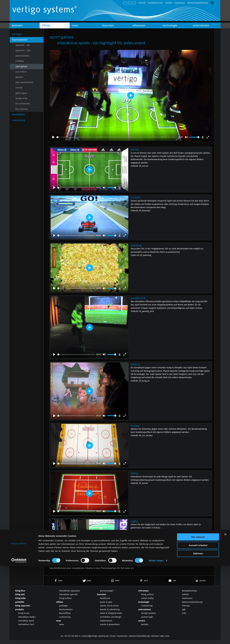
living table (20, 602)
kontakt (142, 3)
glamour (19, 77)
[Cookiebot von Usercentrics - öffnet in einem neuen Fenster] (19, 638)
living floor (20, 595)
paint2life (20, 606)
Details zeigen (156, 638)
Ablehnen (198, 631)
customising (18, 120)
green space (21, 93)
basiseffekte (19, 115)
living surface (65, 602)
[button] (58, 585)
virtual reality (147, 602)
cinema (19, 88)
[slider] (117, 137)
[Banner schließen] (225, 612)
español (134, 3)
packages (17, 34)
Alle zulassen (198, 615)
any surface (21, 72)
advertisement (22, 56)
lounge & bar (22, 98)
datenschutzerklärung (197, 3)
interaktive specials (68, 598)
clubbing (20, 61)
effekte (46, 25)
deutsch (125, 3)
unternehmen (201, 25)
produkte (17, 25)
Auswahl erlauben (198, 623)
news (75, 25)
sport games (21, 67)
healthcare (105, 602)
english (130, 3)
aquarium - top (23, 45)
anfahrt (169, 3)
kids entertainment (24, 82)
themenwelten (20, 40)
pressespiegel (107, 595)
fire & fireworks (23, 104)
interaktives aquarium (69, 595)
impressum (180, 3)
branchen (108, 25)
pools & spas (106, 606)
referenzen (139, 25)
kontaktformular (155, 3)
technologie (170, 25)
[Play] (53, 137)
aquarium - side (23, 51)
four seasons (22, 109)
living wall (20, 598)
